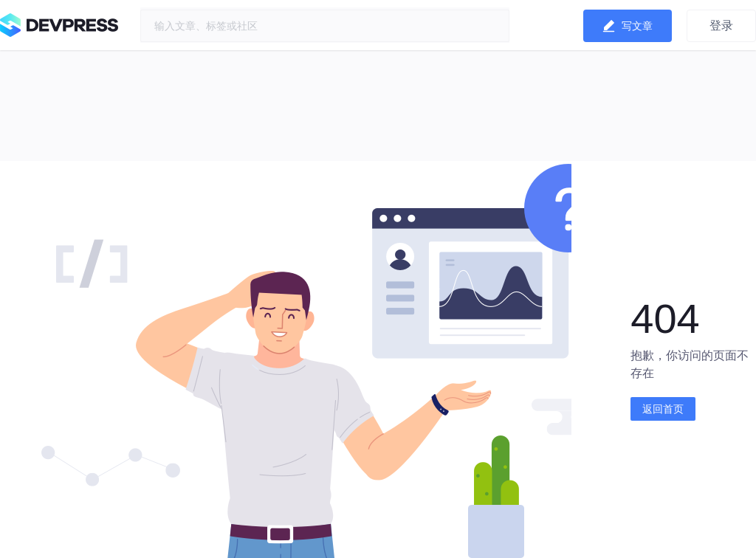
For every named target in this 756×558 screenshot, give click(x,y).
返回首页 (663, 409)
